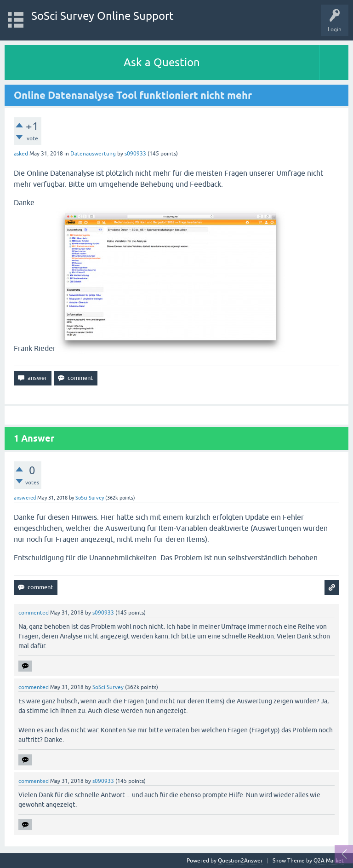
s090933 (135, 154)
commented (34, 613)
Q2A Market (329, 861)
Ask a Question (162, 62)
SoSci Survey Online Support (102, 16)
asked (21, 154)
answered (25, 498)
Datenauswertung (93, 154)
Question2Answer (240, 861)
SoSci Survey (90, 498)
